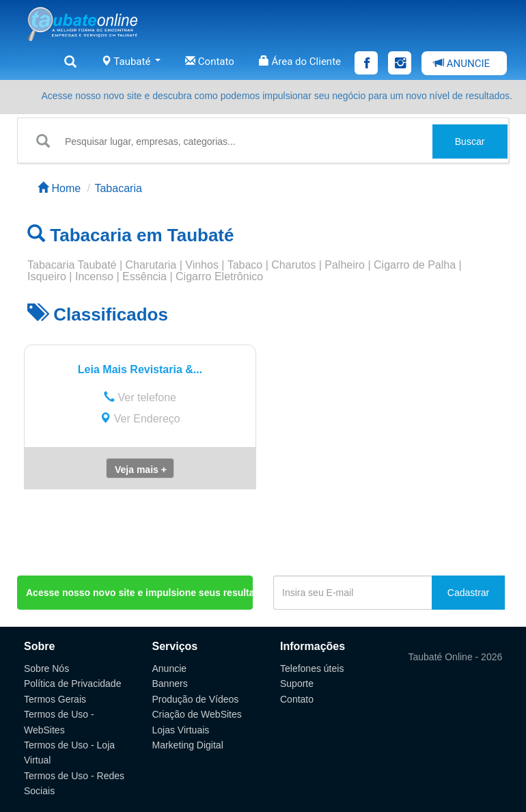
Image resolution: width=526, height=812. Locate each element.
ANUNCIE (462, 64)
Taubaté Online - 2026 (456, 657)
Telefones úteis (312, 668)
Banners (170, 684)
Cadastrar (468, 593)
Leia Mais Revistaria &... (140, 369)
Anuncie (170, 668)
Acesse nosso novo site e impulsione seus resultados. (139, 593)
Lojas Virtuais (181, 730)
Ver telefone (140, 397)
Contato (210, 62)
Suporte (297, 684)
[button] (140, 468)
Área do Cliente (300, 62)
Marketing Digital (188, 745)
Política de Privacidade (72, 684)
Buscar (470, 141)
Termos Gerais (55, 699)
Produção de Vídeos (196, 699)
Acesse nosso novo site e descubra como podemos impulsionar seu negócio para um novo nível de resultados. (277, 96)
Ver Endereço (140, 419)
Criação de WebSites (197, 714)
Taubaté (131, 62)
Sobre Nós (46, 668)
